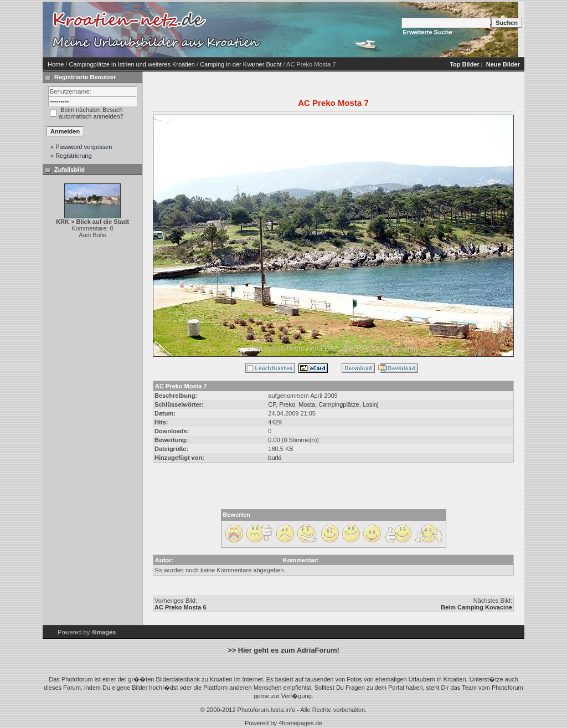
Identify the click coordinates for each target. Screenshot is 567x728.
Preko (287, 404)
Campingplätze (339, 404)
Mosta (307, 404)
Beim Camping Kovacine (476, 607)
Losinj (371, 404)
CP (272, 404)
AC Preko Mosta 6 (181, 607)
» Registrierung (71, 156)
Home (56, 64)
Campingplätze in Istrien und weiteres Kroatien (132, 64)
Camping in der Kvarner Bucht (241, 64)
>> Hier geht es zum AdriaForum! (283, 650)
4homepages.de (300, 723)
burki (275, 458)
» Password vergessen (81, 147)
